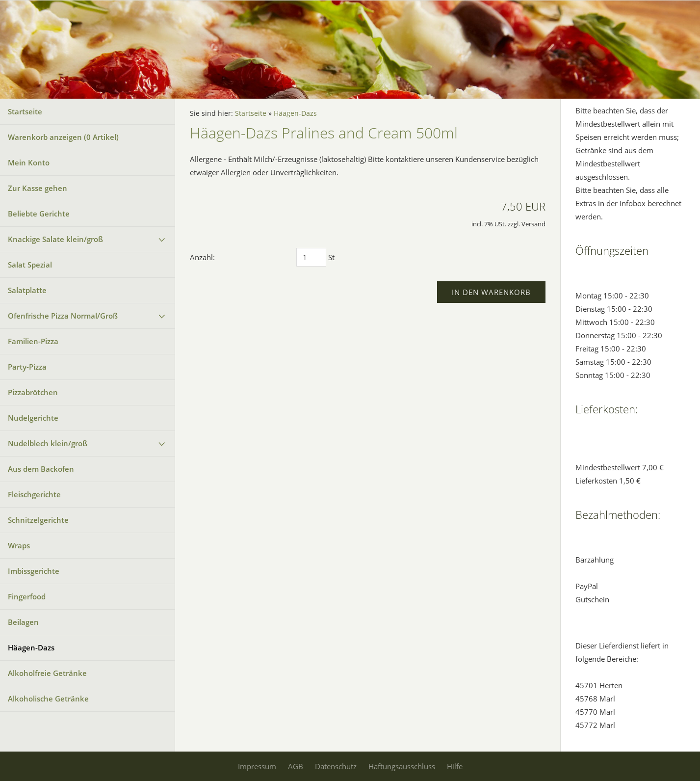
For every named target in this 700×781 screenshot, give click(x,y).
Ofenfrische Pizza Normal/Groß (63, 316)
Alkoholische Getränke (48, 699)
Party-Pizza (27, 367)
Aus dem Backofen (41, 469)
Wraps (19, 545)
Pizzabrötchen (33, 392)
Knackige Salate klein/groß (55, 239)
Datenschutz (336, 766)
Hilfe (455, 766)
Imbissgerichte (34, 571)
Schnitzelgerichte (38, 520)
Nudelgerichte (33, 418)
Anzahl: (202, 257)
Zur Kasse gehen (38, 188)
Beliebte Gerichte (39, 214)
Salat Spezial (30, 265)
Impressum (257, 766)
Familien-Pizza (33, 341)
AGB (296, 766)
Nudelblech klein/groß (48, 443)
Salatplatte (27, 290)
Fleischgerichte (34, 494)
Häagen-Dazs (31, 647)
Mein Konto (29, 162)
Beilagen (23, 622)
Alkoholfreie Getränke (47, 673)
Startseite (25, 111)
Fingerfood (27, 596)
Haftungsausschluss (402, 766)
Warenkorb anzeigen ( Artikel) (63, 137)
